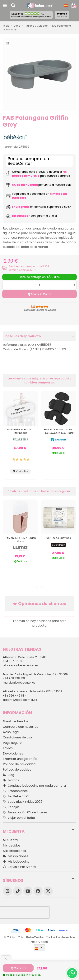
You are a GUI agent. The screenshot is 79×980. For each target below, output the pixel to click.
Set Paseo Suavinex (59, 538)
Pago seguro (12, 743)
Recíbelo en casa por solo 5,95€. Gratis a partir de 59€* (29, 268)
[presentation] (25, 912)
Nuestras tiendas (16, 721)
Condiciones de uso (17, 737)
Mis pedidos (12, 845)
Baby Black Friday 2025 (23, 802)
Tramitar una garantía (20, 759)
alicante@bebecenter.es (20, 700)
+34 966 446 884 (15, 696)
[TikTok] (18, 891)
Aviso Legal (11, 732)
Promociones (15, 791)
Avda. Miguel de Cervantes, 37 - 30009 (35, 674)
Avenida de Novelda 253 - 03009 (33, 691)
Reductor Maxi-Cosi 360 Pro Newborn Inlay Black (59, 431)
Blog (9, 775)
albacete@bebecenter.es (21, 665)
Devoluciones (13, 753)
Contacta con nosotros (21, 727)
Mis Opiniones (16, 856)
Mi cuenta (10, 840)
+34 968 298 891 (14, 678)
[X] (48, 891)
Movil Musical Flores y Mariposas (20, 431)
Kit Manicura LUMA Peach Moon (20, 540)
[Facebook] (38, 891)
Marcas (62, 15)
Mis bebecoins (16, 862)
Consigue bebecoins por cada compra (34, 786)
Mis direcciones (14, 851)
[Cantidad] (39, 285)
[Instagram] (7, 891)
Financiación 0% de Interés (25, 812)
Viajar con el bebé (19, 818)
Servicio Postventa (19, 867)
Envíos (8, 748)
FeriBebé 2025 (16, 796)
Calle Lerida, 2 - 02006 (26, 657)
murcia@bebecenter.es (19, 683)
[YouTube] (28, 891)
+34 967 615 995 (14, 661)
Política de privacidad (19, 764)
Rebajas (11, 807)
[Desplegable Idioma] (66, 6)
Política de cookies (17, 770)
